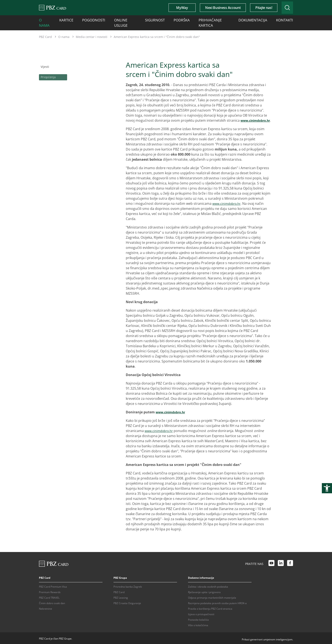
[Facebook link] (290, 563)
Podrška (163, 20)
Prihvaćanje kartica (192, 20)
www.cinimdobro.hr (143, 119)
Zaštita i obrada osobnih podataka (208, 586)
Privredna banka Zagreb (128, 586)
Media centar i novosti (92, 31)
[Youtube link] (271, 563)
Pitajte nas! (255, 8)
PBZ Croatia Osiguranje (127, 602)
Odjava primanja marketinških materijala (212, 597)
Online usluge (114, 20)
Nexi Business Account (214, 8)
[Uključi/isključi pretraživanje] (283, 8)
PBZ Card (45, 31)
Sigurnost (140, 20)
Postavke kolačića (198, 619)
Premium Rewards (50, 591)
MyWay (174, 8)
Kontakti (251, 20)
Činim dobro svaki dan (52, 602)
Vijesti (44, 60)
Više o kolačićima (198, 624)
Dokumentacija (225, 20)
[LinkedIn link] (281, 563)
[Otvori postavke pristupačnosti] (327, 488)
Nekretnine (46, 608)
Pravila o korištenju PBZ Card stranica (210, 608)
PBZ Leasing (121, 597)
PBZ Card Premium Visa (53, 586)
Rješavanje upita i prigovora (204, 591)
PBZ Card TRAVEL (49, 597)
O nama (44, 20)
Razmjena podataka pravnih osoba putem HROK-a (217, 602)
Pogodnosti (87, 20)
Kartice (64, 20)
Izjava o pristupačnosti (201, 613)
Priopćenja (48, 69)
